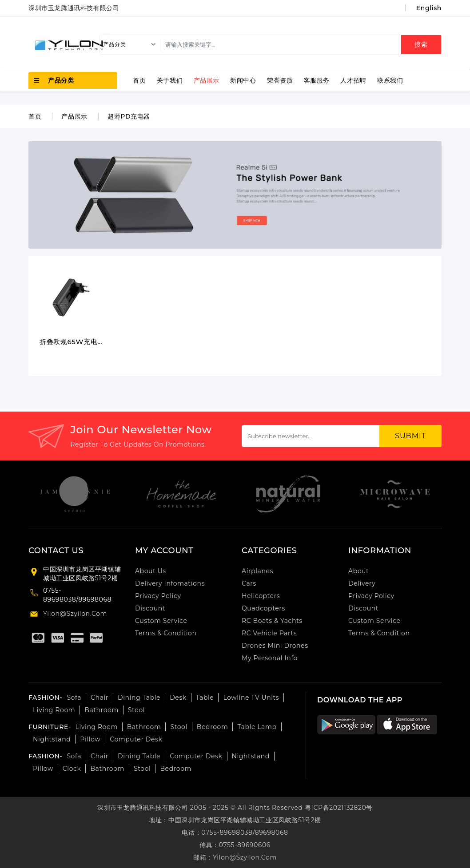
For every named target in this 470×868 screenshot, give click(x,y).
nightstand (251, 756)
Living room (54, 710)
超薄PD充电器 (129, 116)
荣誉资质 (280, 80)
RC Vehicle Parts (269, 633)
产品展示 (207, 80)
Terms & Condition (166, 633)
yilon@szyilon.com (75, 614)
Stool (136, 710)
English (429, 8)
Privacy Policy (158, 596)
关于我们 (170, 80)
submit (410, 436)
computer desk (136, 739)
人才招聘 (353, 80)
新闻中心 (243, 80)
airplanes (257, 571)
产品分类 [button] (54, 80)
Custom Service (161, 621)
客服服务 (317, 80)
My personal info (270, 658)
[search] (299, 45)
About (358, 571)
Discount (150, 608)
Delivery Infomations (170, 583)
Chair (100, 698)
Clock (72, 769)
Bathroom (102, 710)
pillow (43, 769)
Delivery (362, 583)
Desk (178, 698)
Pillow (90, 739)
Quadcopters (263, 608)
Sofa (74, 698)
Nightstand (52, 739)
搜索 (421, 44)
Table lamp (257, 727)
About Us (151, 571)
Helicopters (261, 596)
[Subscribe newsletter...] (311, 436)
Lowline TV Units (251, 698)
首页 (139, 80)
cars (249, 583)
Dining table (139, 698)
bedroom (213, 727)
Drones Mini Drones (275, 646)
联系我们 (390, 80)
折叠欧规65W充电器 (72, 342)
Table (205, 698)
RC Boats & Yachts (272, 621)
